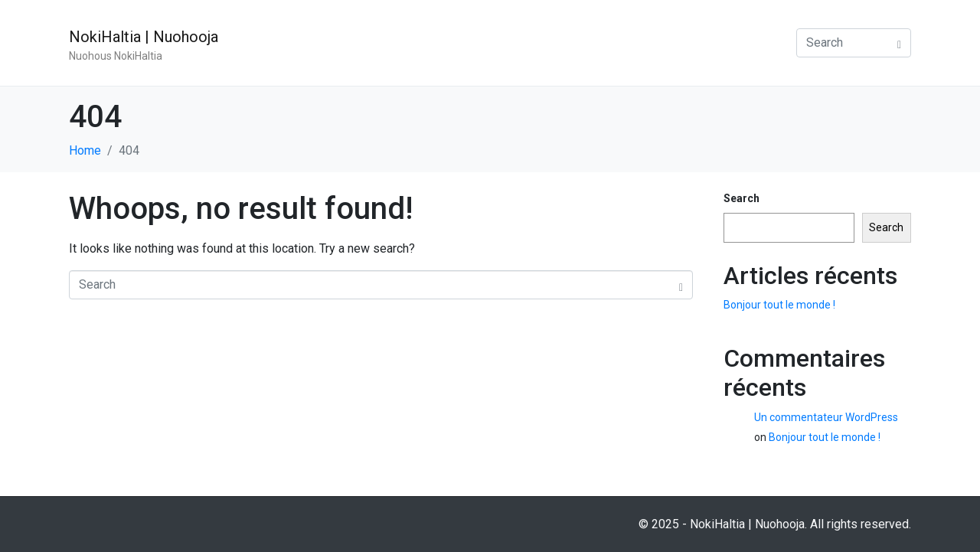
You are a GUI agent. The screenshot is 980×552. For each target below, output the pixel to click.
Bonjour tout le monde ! (779, 305)
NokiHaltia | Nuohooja (144, 37)
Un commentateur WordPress (826, 417)
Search (742, 198)
